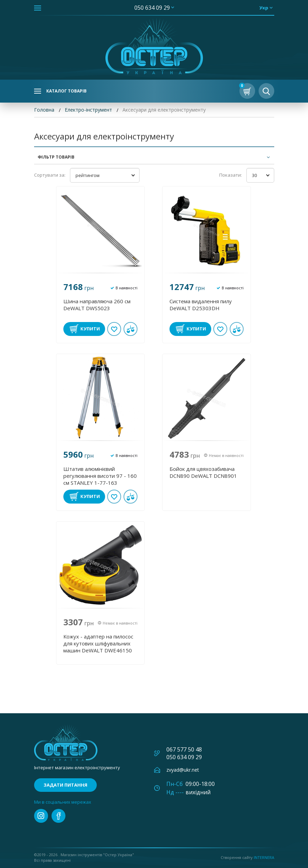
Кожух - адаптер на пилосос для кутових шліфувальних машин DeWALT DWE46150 (98, 643)
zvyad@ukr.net (183, 770)
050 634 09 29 (152, 8)
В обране (114, 329)
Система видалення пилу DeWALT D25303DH (201, 305)
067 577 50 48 (184, 749)
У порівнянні (131, 329)
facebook (58, 816)
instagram (41, 816)
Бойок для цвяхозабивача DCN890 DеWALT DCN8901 (203, 472)
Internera (264, 857)
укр (264, 8)
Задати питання (65, 785)
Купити (90, 329)
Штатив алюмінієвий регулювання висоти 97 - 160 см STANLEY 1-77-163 (100, 476)
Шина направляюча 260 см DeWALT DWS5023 (97, 305)
